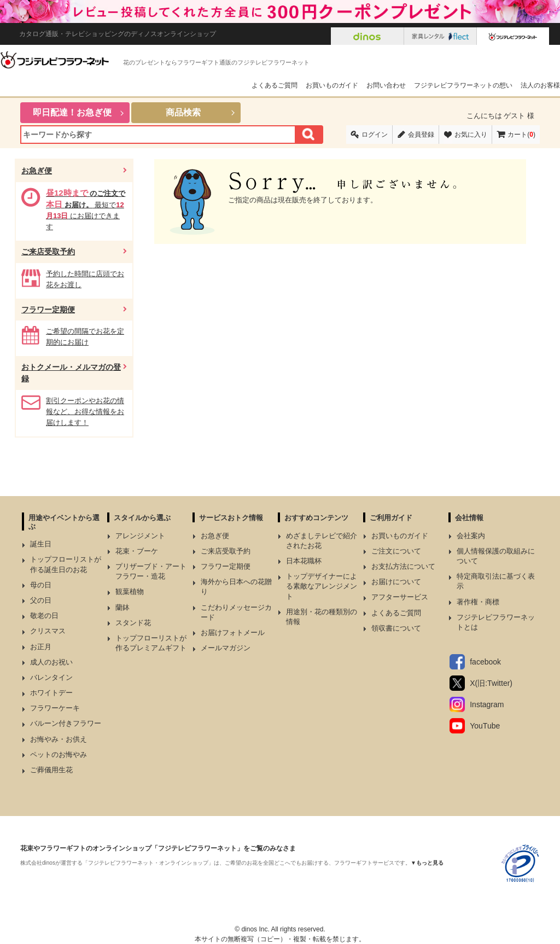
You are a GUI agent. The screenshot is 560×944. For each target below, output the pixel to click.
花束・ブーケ (137, 551)
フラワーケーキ (55, 708)
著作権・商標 (478, 602)
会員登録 (421, 135)
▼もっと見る (427, 863)
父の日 (41, 600)
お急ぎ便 (37, 171)
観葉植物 (130, 592)
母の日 (41, 585)
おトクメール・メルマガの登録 (71, 373)
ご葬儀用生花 (51, 770)
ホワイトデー (51, 693)
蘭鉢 (122, 607)
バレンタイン (51, 677)
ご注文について (396, 551)
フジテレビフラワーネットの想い (463, 85)
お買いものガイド (332, 85)
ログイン (375, 135)
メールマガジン (226, 648)
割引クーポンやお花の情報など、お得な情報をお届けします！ (85, 412)
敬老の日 (44, 616)
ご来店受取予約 (48, 252)
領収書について (396, 628)
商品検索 (183, 112)
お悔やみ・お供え (59, 739)
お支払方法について (403, 566)
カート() (521, 135)
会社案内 (471, 536)
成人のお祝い (51, 662)
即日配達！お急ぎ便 (72, 112)
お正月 (41, 647)
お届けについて (396, 582)
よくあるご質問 (275, 85)
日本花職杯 (304, 561)
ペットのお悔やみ (59, 754)
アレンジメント (140, 536)
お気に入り (471, 135)
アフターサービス (400, 597)
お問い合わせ (386, 85)
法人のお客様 (540, 85)
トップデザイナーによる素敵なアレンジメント (322, 586)
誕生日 (41, 544)
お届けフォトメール (233, 633)
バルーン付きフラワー (66, 723)
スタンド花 (133, 623)
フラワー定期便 (48, 310)
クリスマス (48, 631)
